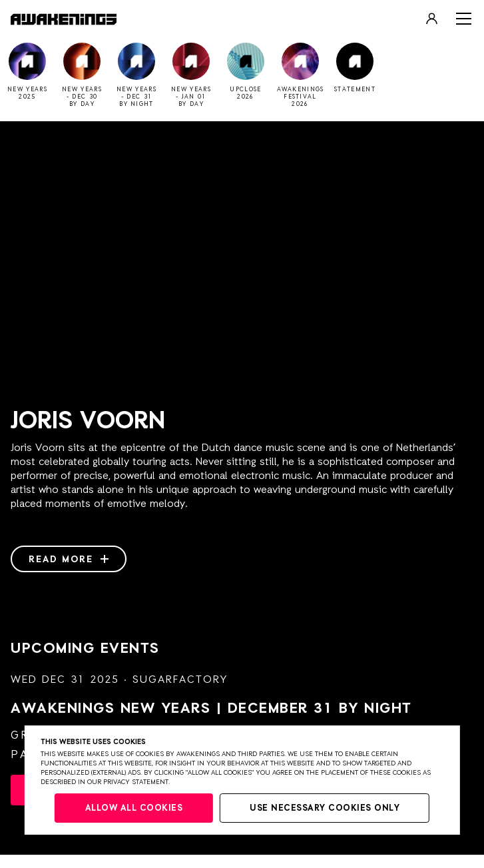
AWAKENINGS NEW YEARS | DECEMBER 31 (211, 709)
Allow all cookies (134, 808)
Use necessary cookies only (325, 808)
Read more (69, 560)
